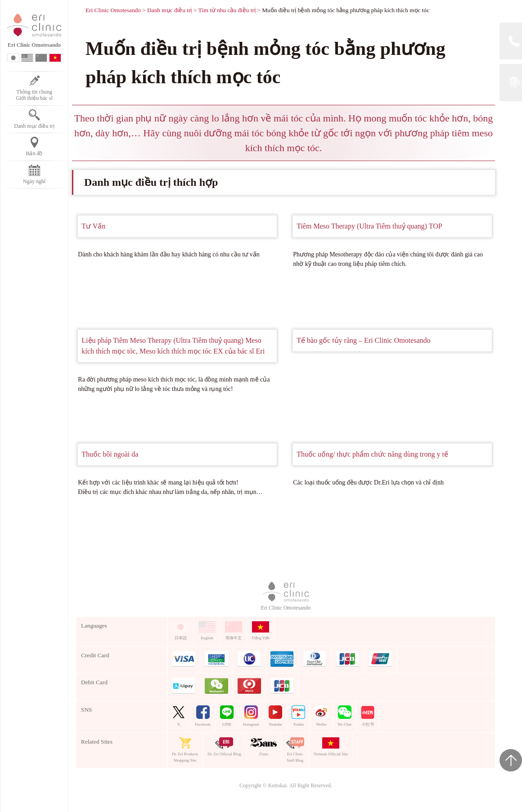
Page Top (511, 760)
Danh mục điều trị (169, 10)
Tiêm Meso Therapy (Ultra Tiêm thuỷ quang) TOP (369, 226)
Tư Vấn (93, 226)
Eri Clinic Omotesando (113, 10)
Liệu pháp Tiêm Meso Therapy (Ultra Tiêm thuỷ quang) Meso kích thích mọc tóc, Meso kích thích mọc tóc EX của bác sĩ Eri (173, 346)
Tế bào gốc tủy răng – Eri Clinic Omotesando (363, 340)
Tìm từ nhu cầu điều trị (227, 10)
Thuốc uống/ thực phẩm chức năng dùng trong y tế (372, 454)
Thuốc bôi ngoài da (110, 454)
